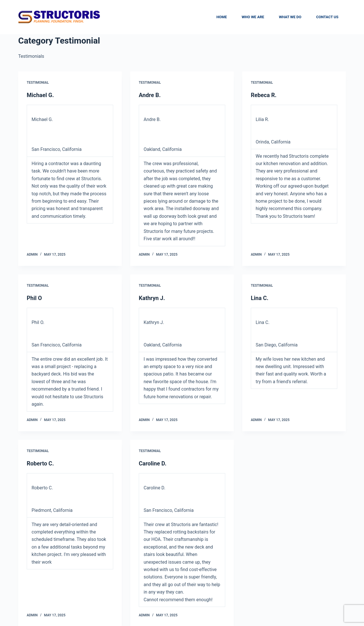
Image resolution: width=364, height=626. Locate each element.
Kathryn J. (152, 298)
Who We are (253, 17)
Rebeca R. (264, 95)
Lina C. (260, 298)
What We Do (290, 17)
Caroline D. (153, 463)
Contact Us (327, 17)
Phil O (34, 298)
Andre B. (150, 95)
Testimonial (38, 83)
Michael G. (40, 95)
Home (222, 17)
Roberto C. (40, 463)
